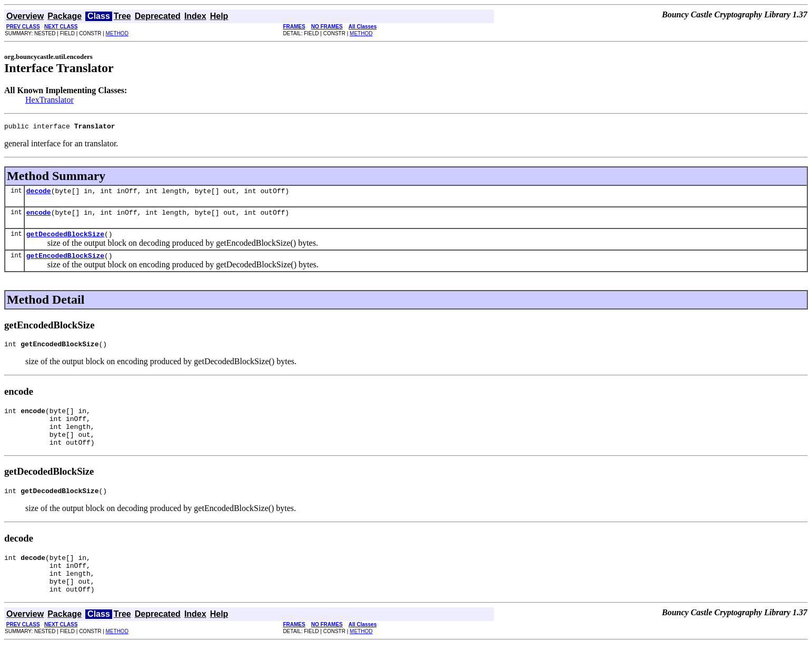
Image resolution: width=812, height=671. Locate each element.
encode (39, 217)
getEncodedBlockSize (65, 263)
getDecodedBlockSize (65, 240)
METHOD (117, 33)
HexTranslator (49, 100)
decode (39, 194)
